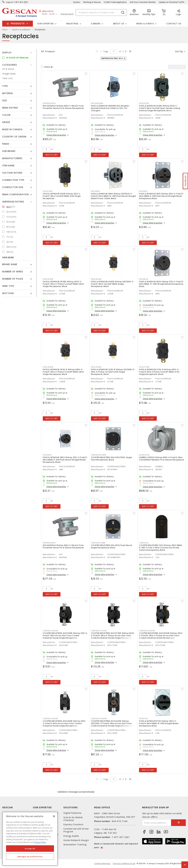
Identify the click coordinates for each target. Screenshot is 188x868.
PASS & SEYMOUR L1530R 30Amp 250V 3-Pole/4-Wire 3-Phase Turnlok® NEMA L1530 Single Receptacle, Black (63, 284)
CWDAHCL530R (50, 631)
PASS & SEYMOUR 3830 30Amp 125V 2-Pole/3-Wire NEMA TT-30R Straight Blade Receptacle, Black (161, 284)
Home (5, 29)
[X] (54, 816)
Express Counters (73, 824)
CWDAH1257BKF (99, 455)
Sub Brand (9, 151)
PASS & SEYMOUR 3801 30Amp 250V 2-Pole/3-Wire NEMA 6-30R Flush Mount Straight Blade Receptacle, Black (161, 196)
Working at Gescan (92, 2)
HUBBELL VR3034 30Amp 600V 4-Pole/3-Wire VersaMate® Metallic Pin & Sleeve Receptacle (162, 459)
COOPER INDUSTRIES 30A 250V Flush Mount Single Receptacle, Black (112, 546)
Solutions (71, 807)
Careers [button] (96, 24)
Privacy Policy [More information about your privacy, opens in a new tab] (40, 842)
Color (6, 115)
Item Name (8, 166)
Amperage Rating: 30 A (112, 58)
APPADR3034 (49, 103)
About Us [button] (119, 24)
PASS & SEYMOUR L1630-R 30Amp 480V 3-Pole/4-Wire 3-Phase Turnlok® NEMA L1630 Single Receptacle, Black (63, 372)
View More (8, 257)
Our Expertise (42, 807)
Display (7, 53)
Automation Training (75, 844)
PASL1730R (144, 367)
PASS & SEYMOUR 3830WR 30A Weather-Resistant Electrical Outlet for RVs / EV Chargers (111, 108)
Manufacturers (12, 158)
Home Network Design (76, 840)
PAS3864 (95, 191)
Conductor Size (13, 187)
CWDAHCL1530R (147, 631)
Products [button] (18, 24)
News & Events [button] (145, 24)
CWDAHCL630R (50, 719)
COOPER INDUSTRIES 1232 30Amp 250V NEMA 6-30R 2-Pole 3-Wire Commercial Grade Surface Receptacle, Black (161, 548)
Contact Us (174, 24)
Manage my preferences (30, 856)
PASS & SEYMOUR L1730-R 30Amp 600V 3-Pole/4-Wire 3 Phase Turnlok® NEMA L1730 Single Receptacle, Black (159, 372)
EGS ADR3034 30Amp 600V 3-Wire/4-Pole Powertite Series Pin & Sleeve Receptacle (63, 107)
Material (8, 93)
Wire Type (8, 286)
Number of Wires (13, 272)
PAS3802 (47, 455)
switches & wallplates (21, 29)
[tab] (17, 53)
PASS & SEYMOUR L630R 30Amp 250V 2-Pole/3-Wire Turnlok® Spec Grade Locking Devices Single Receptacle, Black (160, 108)
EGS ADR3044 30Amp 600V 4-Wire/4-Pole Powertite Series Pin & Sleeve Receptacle (63, 546)
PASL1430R (96, 279)
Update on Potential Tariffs (172, 2)
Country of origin (14, 137)
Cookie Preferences (102, 864)
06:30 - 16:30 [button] (48, 14)
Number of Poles (13, 279)
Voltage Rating (12, 173)
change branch (67, 14)
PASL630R (144, 103)
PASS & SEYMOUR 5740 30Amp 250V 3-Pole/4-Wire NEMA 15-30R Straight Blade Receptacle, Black (159, 723)
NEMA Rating (10, 108)
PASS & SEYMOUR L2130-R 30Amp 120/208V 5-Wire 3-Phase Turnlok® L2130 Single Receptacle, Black (113, 372)
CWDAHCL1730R (99, 631)
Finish (6, 144)
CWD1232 (144, 543)
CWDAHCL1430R (99, 719)
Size (5, 100)
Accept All (30, 849)
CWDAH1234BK (98, 543)
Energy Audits (71, 836)
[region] (30, 839)
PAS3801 (143, 191)
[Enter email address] (157, 823)
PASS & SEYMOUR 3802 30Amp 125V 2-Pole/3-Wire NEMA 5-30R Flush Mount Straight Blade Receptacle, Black (65, 460)
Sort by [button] (179, 51)
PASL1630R (48, 367)
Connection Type (13, 180)
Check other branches (56, 135)
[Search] (101, 12)
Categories (10, 65)
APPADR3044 (49, 543)
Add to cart (52, 155)
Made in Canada (12, 129)
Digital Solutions (72, 813)
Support (10, 2)
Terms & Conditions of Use (124, 864)
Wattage (8, 293)
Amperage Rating (13, 202)
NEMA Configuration (15, 194)
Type (5, 86)
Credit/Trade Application (115, 2)
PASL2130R (96, 367)
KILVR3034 (144, 455)
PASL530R (48, 191)
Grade (6, 122)
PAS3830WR (97, 103)
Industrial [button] (72, 24)
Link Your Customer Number (143, 2)
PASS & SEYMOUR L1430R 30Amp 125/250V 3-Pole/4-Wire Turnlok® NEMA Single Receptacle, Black (113, 284)
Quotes (77, 2)
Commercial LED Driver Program (76, 830)
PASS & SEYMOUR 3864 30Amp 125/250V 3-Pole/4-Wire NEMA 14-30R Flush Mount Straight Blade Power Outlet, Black (113, 196)
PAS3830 (144, 279)
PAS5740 (143, 719)
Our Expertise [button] (46, 24)
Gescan (7, 807)
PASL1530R (48, 279)
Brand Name (10, 264)
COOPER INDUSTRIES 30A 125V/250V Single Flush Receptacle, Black (112, 459)
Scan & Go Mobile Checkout (73, 819)
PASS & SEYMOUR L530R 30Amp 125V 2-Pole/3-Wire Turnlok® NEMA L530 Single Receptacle (62, 196)
